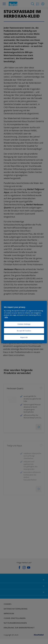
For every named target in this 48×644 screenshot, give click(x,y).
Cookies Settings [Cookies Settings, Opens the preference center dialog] (24, 324)
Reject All (24, 337)
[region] (24, 322)
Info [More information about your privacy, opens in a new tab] (6, 317)
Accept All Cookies (24, 331)
